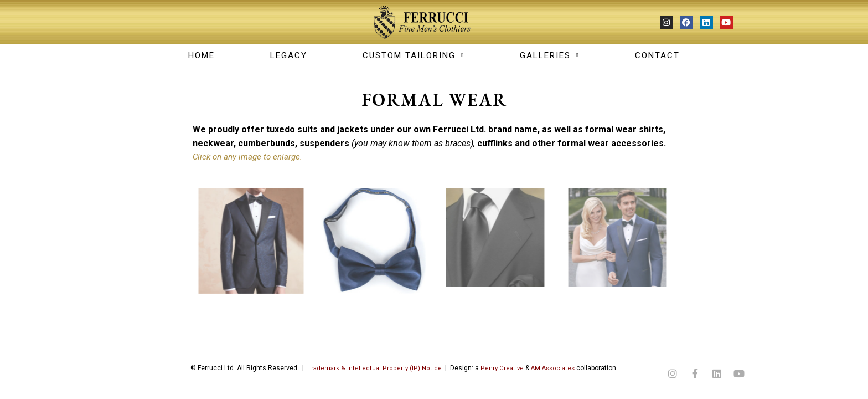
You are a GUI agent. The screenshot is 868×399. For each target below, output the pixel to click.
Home (201, 55)
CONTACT (657, 55)
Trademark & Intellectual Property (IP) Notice (370, 368)
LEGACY (289, 55)
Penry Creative (498, 368)
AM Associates (551, 368)
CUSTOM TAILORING (414, 55)
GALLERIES (550, 55)
